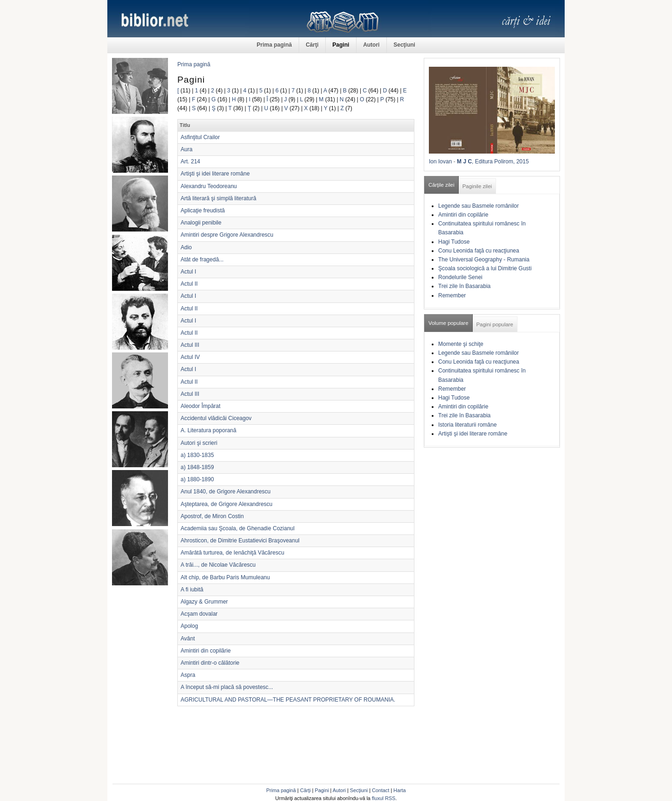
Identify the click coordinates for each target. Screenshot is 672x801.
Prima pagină (274, 45)
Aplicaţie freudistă (203, 211)
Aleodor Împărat (200, 406)
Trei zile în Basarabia (464, 286)
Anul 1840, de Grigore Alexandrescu (226, 492)
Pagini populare (495, 324)
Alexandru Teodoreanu (209, 186)
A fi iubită (192, 590)
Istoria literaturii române (467, 425)
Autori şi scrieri (199, 443)
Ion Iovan (440, 162)
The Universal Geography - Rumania (484, 260)
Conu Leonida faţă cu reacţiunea (479, 251)
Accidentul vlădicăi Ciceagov (216, 418)
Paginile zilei (477, 186)
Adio (186, 247)
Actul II (189, 284)
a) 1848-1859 (197, 467)
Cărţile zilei (441, 185)
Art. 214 (190, 162)
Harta (399, 790)
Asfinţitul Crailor (200, 137)
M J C (464, 162)
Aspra (188, 675)
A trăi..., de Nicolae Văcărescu (218, 565)
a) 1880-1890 (197, 479)
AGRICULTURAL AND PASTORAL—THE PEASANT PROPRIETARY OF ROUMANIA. (288, 700)
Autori (371, 45)
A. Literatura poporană (208, 430)
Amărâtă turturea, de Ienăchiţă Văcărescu (232, 553)
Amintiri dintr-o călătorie (210, 663)
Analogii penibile (201, 223)
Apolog (189, 626)
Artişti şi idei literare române (215, 174)
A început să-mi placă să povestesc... (227, 687)
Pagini (341, 45)
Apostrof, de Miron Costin (212, 516)
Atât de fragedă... (202, 260)
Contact (381, 790)
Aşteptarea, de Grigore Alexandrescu (227, 504)
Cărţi (312, 45)
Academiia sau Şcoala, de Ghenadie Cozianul (238, 528)
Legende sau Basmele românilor (479, 206)
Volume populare (448, 323)
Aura (186, 149)
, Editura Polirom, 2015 (500, 162)
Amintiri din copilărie (206, 651)
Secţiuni (404, 45)
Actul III (190, 345)
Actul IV (190, 357)
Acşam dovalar (199, 614)
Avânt (188, 639)
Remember (452, 295)
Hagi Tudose (454, 242)
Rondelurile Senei (460, 277)
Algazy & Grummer (204, 602)
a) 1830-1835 (197, 455)
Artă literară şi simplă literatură (218, 198)
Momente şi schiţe (461, 344)
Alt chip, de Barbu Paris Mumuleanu (225, 577)
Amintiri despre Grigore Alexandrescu (227, 235)
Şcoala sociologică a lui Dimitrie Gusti (485, 268)
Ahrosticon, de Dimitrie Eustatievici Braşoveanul (240, 541)
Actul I (188, 272)
